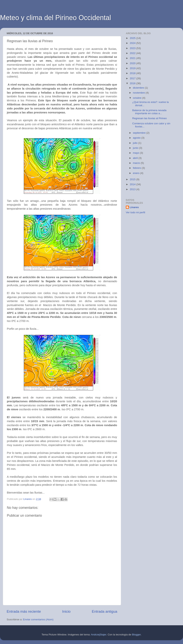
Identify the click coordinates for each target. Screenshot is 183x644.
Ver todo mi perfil (135, 212)
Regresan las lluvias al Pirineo (150, 118)
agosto (137, 138)
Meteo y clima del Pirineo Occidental (55, 18)
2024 (133, 43)
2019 (133, 68)
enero (136, 173)
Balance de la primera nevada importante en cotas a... (149, 112)
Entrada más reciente (24, 611)
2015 (133, 179)
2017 (133, 78)
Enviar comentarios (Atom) (38, 619)
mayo (136, 153)
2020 (133, 63)
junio (136, 148)
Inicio (66, 611)
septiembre (140, 133)
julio (136, 143)
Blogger (136, 635)
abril (136, 158)
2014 (133, 184)
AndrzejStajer (99, 635)
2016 (133, 83)
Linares (134, 207)
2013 (133, 189)
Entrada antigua (105, 611)
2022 (133, 53)
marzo (137, 163)
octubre (138, 98)
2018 (133, 73)
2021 (133, 58)
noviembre (139, 93)
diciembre (139, 88)
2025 (133, 38)
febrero (137, 168)
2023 (133, 48)
